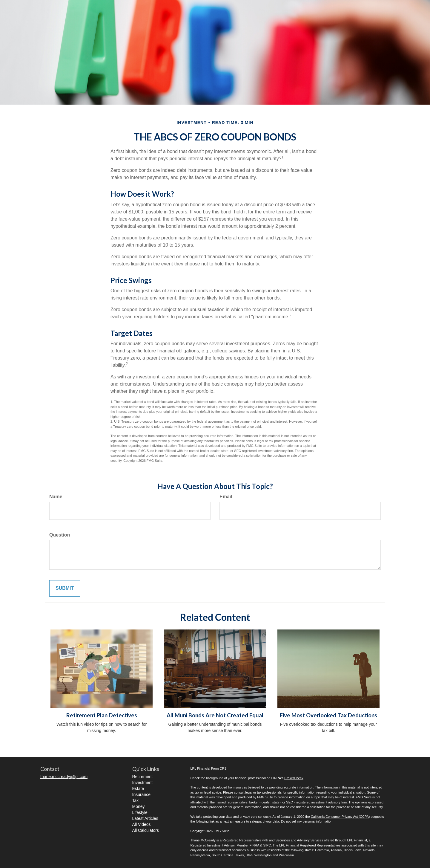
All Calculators (146, 830)
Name (56, 497)
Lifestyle (140, 812)
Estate (138, 788)
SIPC (267, 845)
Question (60, 535)
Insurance (141, 794)
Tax (136, 800)
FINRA (254, 845)
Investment (142, 783)
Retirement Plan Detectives (102, 715)
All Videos (142, 824)
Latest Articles (145, 818)
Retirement (142, 777)
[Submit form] (65, 588)
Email (226, 497)
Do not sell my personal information (307, 821)
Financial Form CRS (212, 768)
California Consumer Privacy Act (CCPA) (340, 817)
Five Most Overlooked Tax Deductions (328, 715)
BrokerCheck (294, 778)
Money (139, 806)
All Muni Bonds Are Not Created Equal (215, 715)
